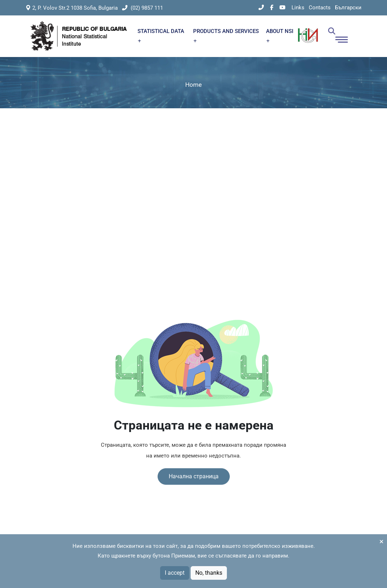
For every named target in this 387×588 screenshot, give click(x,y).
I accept (175, 573)
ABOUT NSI (280, 35)
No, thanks (209, 573)
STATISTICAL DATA (161, 35)
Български (348, 8)
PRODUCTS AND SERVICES (226, 35)
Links (298, 8)
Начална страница (194, 476)
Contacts (320, 8)
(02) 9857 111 (143, 8)
